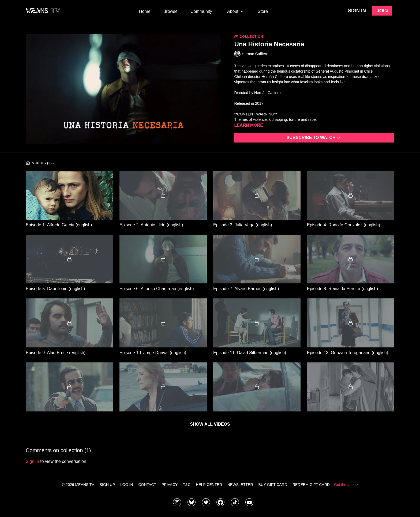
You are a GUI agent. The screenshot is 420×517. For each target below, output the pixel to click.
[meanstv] (220, 502)
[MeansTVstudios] (192, 502)
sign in (32, 461)
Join (382, 11)
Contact (147, 485)
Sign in (357, 11)
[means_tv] (177, 502)
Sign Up (107, 485)
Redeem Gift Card (311, 485)
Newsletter (240, 485)
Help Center (209, 485)
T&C (187, 485)
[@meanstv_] (235, 502)
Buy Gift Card (273, 485)
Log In (127, 485)
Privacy (170, 485)
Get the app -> (346, 485)
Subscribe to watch (314, 138)
